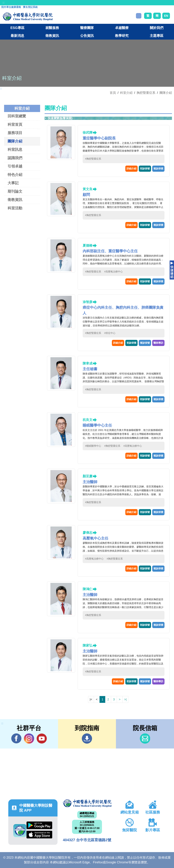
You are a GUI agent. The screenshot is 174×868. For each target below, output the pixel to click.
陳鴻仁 (88, 589)
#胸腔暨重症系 (93, 159)
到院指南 (87, 739)
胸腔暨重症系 (146, 93)
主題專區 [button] (157, 36)
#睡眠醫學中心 (93, 446)
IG (29, 739)
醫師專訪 (158, 343)
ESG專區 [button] (17, 28)
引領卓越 (15, 166)
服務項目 (15, 133)
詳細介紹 (131, 169)
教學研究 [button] (122, 36)
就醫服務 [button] (52, 28)
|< (91, 699)
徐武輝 (88, 132)
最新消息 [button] (17, 36)
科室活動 (15, 208)
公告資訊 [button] (87, 36)
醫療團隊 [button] (87, 28)
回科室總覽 (17, 116)
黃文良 (88, 189)
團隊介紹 (166, 93)
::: (3, 3)
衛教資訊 (15, 200)
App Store (39, 835)
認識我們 (15, 158)
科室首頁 (15, 124)
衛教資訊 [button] (52, 36)
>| (125, 699)
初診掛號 (145, 169)
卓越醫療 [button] (122, 28)
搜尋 (139, 16)
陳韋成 (88, 363)
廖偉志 (88, 533)
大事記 (13, 183)
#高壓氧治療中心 (114, 272)
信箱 (145, 739)
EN (166, 16)
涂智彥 (88, 302)
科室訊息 (15, 149)
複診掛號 (158, 169)
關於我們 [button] (157, 28)
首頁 (113, 93)
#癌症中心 (110, 333)
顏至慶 (88, 476)
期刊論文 (15, 191)
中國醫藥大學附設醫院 (87, 803)
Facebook (16, 738)
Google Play (39, 825)
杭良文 (88, 420)
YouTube (42, 738)
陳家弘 (88, 645)
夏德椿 (88, 245)
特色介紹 (15, 175)
